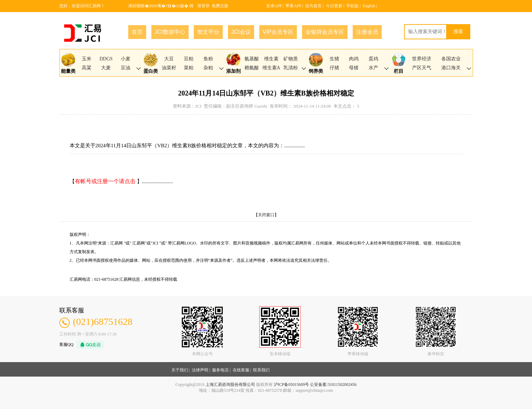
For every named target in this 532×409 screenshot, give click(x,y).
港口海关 (451, 68)
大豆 (169, 59)
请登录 (203, 6)
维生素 (271, 59)
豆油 (126, 68)
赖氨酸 (252, 68)
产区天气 (422, 68)
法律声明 (200, 370)
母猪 (354, 68)
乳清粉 (291, 68)
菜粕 (189, 68)
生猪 (334, 59)
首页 (137, 32)
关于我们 (180, 370)
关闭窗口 (266, 215)
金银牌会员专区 (325, 32)
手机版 (352, 6)
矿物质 (291, 59)
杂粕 (208, 68)
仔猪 (334, 68)
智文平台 (208, 32)
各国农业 (451, 59)
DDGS (106, 59)
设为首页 (313, 6)
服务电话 (220, 370)
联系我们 (261, 370)
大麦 (106, 68)
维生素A (271, 68)
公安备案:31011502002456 (333, 385)
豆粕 (189, 59)
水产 (373, 68)
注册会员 (367, 32)
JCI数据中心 (170, 32)
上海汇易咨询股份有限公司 (230, 385)
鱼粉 (208, 59)
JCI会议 (241, 32)
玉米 (87, 59)
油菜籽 (169, 68)
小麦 (126, 59)
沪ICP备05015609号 (292, 385)
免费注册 (220, 6)
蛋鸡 (373, 59)
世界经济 (422, 59)
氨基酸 (252, 59)
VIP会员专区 (278, 32)
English (369, 6)
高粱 (87, 68)
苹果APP (293, 6)
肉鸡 (354, 59)
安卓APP (274, 6)
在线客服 (241, 370)
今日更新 (334, 6)
